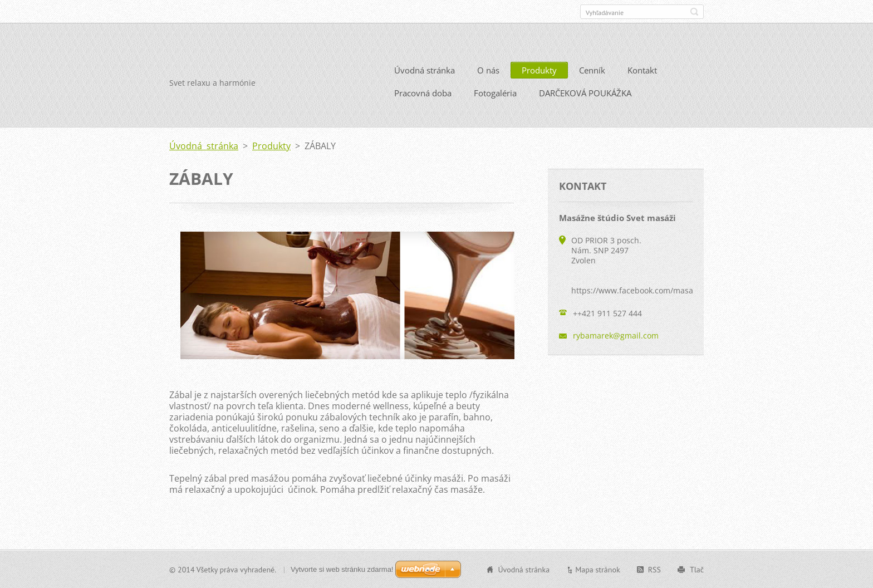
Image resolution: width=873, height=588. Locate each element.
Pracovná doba (423, 93)
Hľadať (694, 12)
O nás (488, 70)
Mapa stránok (598, 569)
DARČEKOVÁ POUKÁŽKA (585, 93)
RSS (654, 569)
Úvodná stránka (425, 70)
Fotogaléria (495, 93)
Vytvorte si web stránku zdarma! (342, 569)
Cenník (592, 70)
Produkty (539, 70)
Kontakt (642, 70)
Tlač (697, 569)
